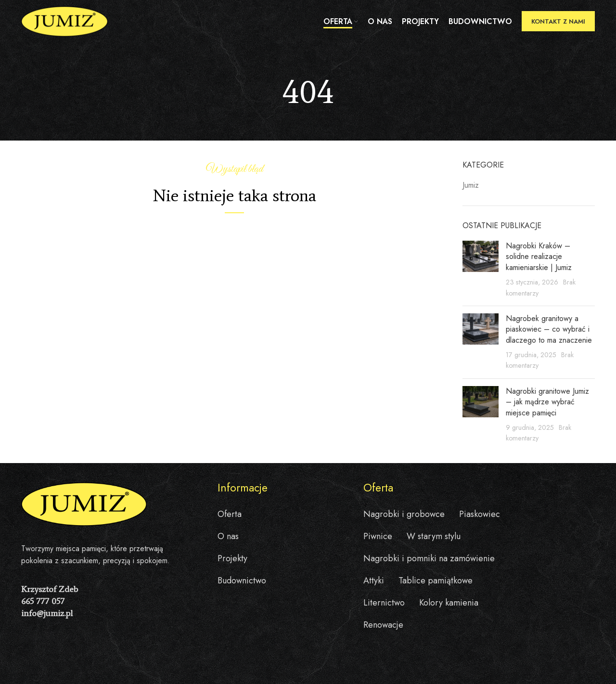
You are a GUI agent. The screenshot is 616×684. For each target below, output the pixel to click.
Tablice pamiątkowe (436, 581)
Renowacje (383, 625)
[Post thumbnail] (481, 270)
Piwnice (378, 536)
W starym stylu (434, 536)
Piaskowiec (480, 514)
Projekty (232, 558)
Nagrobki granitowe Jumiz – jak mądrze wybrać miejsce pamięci (547, 402)
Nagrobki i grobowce (404, 514)
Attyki (374, 581)
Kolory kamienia (449, 603)
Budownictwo (242, 581)
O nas (228, 536)
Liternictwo (384, 603)
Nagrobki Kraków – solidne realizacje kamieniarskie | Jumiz (539, 257)
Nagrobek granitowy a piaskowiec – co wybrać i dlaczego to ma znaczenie (549, 329)
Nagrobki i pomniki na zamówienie (429, 558)
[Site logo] (64, 21)
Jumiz (471, 185)
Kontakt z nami (558, 21)
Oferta (230, 514)
